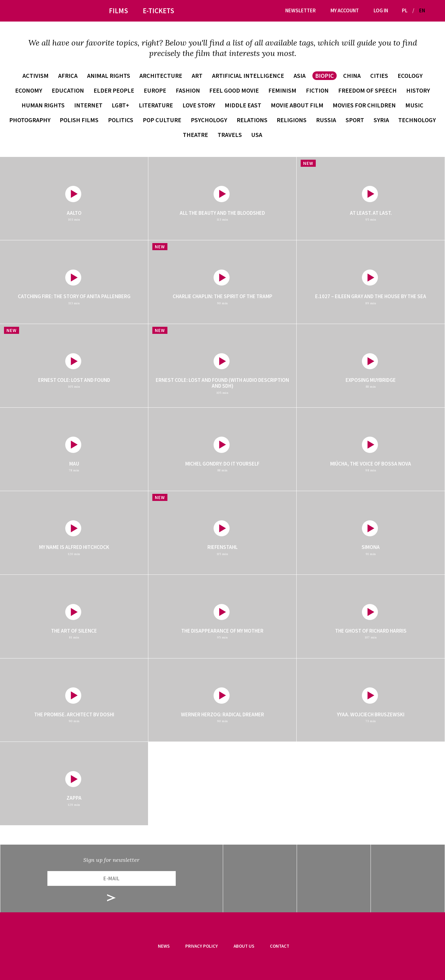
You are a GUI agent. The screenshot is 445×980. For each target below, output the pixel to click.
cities (379, 76)
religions (292, 120)
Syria (381, 120)
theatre (195, 135)
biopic (325, 76)
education (68, 90)
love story (199, 105)
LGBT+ (120, 105)
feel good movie (234, 90)
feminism (282, 90)
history (418, 90)
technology (417, 120)
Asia (300, 76)
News (164, 946)
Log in (381, 10)
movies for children (364, 105)
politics (121, 120)
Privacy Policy (202, 946)
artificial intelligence (248, 76)
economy (29, 90)
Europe (155, 90)
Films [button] (118, 11)
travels (230, 135)
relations (252, 120)
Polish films (79, 120)
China (352, 76)
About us (244, 946)
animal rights (109, 76)
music (414, 105)
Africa (68, 76)
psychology (209, 120)
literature (156, 105)
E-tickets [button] (158, 11)
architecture (161, 76)
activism (36, 76)
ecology (410, 76)
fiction (317, 90)
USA (257, 135)
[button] (432, 11)
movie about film (297, 105)
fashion (188, 90)
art (197, 76)
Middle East (243, 105)
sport (355, 120)
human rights (43, 105)
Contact (280, 946)
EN (422, 10)
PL (405, 10)
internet (88, 105)
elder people (114, 90)
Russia (326, 120)
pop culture (162, 120)
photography (30, 120)
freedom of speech (367, 90)
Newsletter (301, 10)
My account (345, 10)
